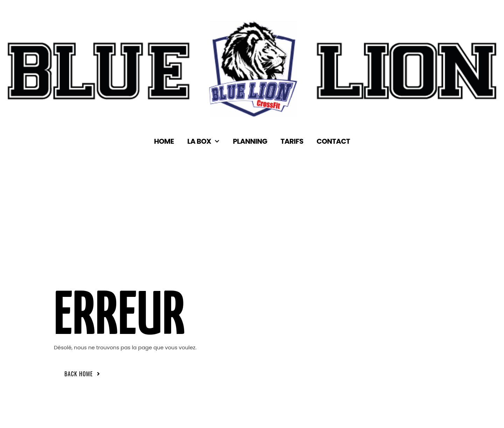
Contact (333, 141)
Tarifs (292, 141)
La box (203, 141)
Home (164, 141)
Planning (250, 141)
